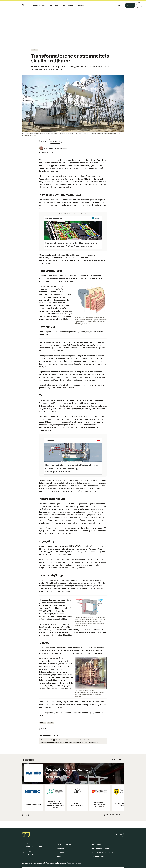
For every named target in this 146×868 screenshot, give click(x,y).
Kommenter (55, 141)
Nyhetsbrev (96, 844)
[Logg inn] (119, 5)
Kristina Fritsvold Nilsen (32, 847)
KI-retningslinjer (98, 857)
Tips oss (118, 834)
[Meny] (139, 5)
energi (34, 50)
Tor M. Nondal (28, 855)
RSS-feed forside (64, 844)
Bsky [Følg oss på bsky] (59, 857)
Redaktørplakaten (74, 863)
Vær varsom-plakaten (55, 863)
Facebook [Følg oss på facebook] (61, 848)
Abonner (130, 5)
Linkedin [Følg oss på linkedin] (60, 853)
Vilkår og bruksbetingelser (102, 853)
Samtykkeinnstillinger (100, 848)
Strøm (50, 723)
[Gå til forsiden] (25, 5)
